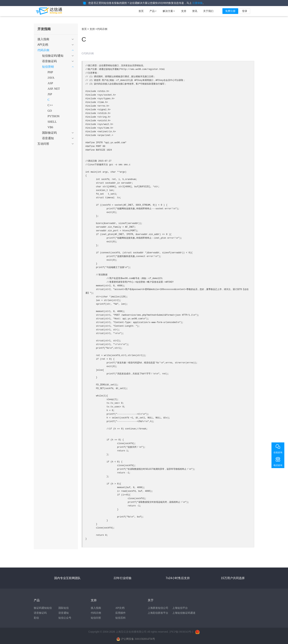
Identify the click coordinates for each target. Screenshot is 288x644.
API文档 (120, 608)
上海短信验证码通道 (184, 613)
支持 (184, 11)
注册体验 (197, 3)
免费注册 (230, 11)
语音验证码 (40, 613)
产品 (153, 11)
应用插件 (120, 613)
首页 (141, 11)
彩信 (36, 618)
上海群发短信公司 (158, 608)
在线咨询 (278, 453)
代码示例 (96, 613)
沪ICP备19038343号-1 (181, 632)
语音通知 (64, 613)
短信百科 (120, 618)
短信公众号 (65, 618)
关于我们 (208, 11)
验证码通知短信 (43, 608)
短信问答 (96, 618)
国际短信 (64, 608)
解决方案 (169, 11)
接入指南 (96, 608)
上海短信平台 (180, 608)
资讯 (195, 11)
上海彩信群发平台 (158, 613)
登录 (245, 11)
